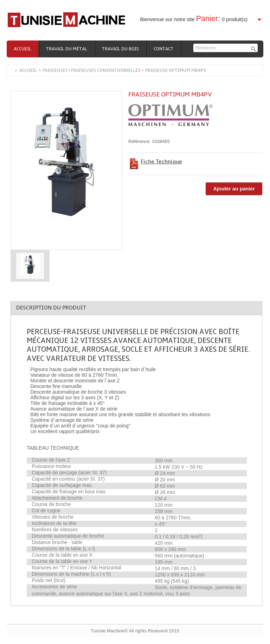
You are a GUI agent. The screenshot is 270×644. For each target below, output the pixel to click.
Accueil (22, 49)
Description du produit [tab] (51, 308)
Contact (163, 49)
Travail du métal (67, 49)
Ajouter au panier (234, 189)
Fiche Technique (161, 162)
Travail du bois (120, 49)
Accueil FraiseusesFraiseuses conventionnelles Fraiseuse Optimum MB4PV (113, 70)
